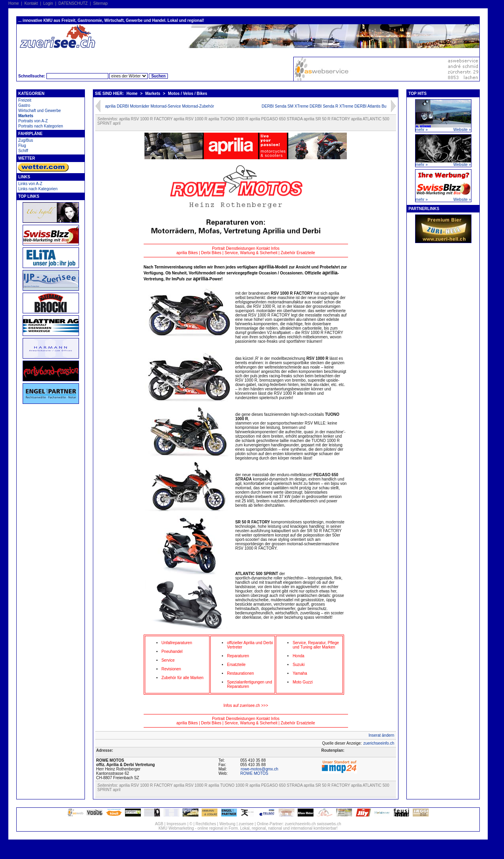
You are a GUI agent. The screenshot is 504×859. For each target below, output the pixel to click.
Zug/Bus (26, 140)
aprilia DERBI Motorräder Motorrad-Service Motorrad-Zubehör (160, 106)
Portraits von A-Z (33, 121)
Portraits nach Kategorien (41, 126)
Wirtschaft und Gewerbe (39, 111)
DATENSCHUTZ (73, 3)
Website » (462, 130)
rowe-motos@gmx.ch (260, 769)
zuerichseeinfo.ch (379, 743)
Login (48, 3)
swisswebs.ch (329, 824)
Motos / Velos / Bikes (188, 94)
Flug (22, 146)
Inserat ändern (382, 735)
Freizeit (25, 100)
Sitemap (101, 3)
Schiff (23, 151)
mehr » (422, 130)
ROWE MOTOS (254, 773)
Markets (26, 116)
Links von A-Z (30, 184)
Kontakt (31, 3)
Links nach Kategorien (38, 189)
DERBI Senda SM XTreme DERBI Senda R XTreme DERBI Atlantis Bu (324, 106)
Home (14, 3)
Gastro (24, 105)
